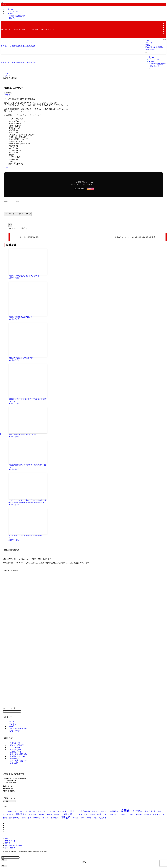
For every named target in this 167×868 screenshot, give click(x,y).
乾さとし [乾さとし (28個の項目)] (74, 811)
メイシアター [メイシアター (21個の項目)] (63, 811)
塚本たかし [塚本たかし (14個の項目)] (58, 815)
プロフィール (10, 841)
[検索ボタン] (146, 52)
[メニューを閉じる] (2, 2)
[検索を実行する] (23, 712)
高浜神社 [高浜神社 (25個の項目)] (103, 818)
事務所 (8, 843)
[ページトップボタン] (2, 856)
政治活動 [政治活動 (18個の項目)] (139, 815)
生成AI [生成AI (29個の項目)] (46, 818)
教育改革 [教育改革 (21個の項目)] (157, 815)
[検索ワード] (12, 711)
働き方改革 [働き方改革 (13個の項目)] (104, 811)
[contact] (166, 35)
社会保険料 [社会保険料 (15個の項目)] (55, 818)
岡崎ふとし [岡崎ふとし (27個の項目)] (102, 814)
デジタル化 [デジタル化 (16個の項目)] (52, 811)
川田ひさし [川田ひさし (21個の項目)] (114, 815)
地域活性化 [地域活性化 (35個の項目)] (21, 814)
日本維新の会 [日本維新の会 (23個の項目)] (14, 818)
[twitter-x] (166, 25)
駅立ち (14, 763)
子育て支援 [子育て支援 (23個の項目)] (83, 815)
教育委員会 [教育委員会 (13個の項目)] (148, 815)
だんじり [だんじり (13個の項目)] (21, 811)
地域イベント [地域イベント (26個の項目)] (150, 811)
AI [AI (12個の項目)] (4, 811)
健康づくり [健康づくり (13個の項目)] (96, 811)
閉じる (4, 860)
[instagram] (166, 27)
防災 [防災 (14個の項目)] (95, 818)
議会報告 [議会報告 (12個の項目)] (89, 818)
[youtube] (166, 31)
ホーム (8, 839)
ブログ (8, 95)
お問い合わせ (13, 18)
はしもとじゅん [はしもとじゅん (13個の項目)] (31, 811)
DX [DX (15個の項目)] (15, 811)
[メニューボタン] (164, 39)
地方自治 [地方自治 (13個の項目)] (49, 815)
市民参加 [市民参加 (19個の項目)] (124, 815)
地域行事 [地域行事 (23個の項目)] (33, 815)
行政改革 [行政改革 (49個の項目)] (66, 817)
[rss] (166, 33)
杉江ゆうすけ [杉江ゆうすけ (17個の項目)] (26, 818)
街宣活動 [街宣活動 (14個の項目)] (76, 818)
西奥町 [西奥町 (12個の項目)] (82, 818)
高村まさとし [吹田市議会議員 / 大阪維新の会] (18, 46)
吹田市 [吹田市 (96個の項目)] (125, 811)
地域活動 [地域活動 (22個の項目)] (10, 815)
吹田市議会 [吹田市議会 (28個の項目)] (137, 811)
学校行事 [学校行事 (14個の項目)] (92, 815)
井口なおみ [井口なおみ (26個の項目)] (85, 811)
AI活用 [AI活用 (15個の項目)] (9, 811)
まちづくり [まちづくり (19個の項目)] (42, 811)
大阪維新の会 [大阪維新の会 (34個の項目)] (70, 814)
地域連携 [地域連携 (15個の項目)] (41, 815)
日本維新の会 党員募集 (14, 845)
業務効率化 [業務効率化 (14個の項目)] (37, 818)
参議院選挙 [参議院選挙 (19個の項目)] (114, 811)
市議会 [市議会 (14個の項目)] (131, 815)
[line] (166, 29)
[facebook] (166, 24)
